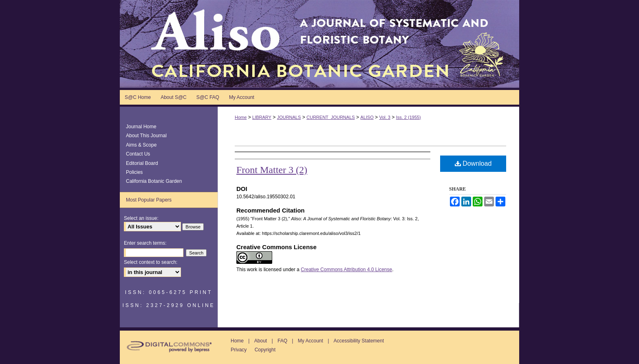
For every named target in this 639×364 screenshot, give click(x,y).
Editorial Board (142, 163)
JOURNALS (289, 117)
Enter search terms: (145, 243)
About (261, 341)
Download (473, 163)
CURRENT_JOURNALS (331, 117)
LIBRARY (262, 117)
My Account (311, 341)
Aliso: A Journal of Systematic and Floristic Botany (319, 44)
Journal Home (141, 127)
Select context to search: (151, 262)
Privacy (239, 350)
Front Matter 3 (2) (272, 170)
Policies (134, 172)
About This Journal (146, 136)
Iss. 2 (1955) (409, 117)
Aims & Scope (141, 145)
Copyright (265, 350)
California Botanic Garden (154, 181)
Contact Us (138, 154)
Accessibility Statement (359, 341)
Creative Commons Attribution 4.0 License (346, 270)
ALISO (367, 117)
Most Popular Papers (149, 200)
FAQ (282, 341)
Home (241, 117)
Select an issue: (141, 218)
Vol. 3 (385, 117)
